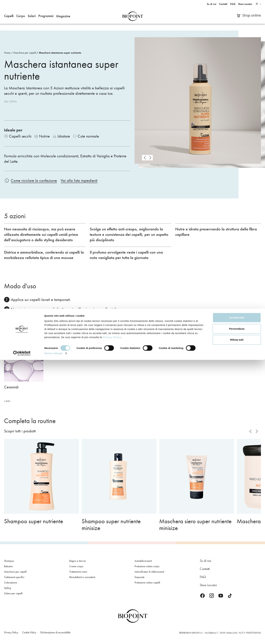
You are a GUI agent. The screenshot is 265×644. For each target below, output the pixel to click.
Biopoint (133, 16)
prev (145, 158)
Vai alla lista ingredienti (79, 180)
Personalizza (237, 613)
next (150, 158)
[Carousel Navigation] (147, 158)
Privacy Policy (112, 621)
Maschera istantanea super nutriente (60, 53)
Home (7, 53)
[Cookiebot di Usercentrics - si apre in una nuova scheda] (22, 637)
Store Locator (208, 585)
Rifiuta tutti (237, 624)
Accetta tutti (237, 602)
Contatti (205, 569)
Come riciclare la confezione (34, 180)
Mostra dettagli (53, 637)
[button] (9, 16)
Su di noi (205, 561)
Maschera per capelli (25, 53)
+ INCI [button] (7, 401)
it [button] (257, 4)
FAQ (203, 577)
